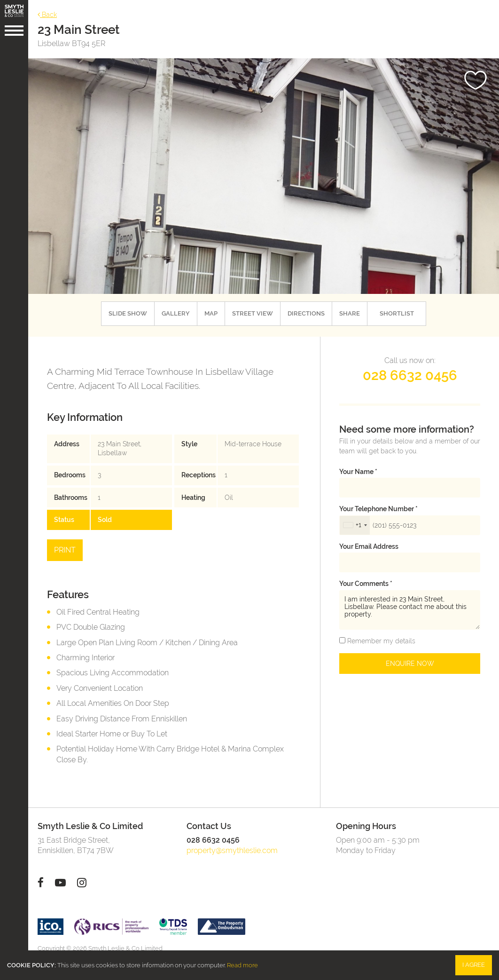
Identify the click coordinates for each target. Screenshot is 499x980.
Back (47, 14)
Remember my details (380, 641)
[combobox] (355, 525)
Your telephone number (378, 509)
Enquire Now (410, 664)
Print (65, 550)
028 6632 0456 (410, 375)
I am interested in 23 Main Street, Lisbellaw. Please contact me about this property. (410, 610)
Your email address (369, 546)
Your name (358, 472)
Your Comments (366, 584)
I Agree (474, 965)
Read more (242, 965)
